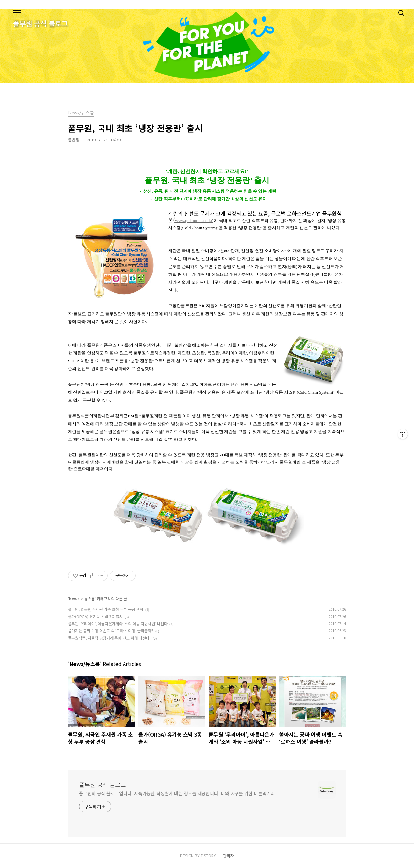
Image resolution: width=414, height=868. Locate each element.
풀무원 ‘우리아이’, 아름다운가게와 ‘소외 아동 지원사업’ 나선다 (118, 623)
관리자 (229, 856)
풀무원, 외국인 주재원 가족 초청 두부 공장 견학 (106, 609)
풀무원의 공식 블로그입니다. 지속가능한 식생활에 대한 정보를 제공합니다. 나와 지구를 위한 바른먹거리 (177, 793)
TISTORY (208, 856)
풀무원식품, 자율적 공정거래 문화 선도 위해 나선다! (109, 638)
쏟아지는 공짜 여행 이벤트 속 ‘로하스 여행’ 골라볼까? (111, 631)
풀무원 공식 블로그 (103, 785)
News (74, 599)
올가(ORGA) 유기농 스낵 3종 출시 (95, 616)
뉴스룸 (89, 599)
